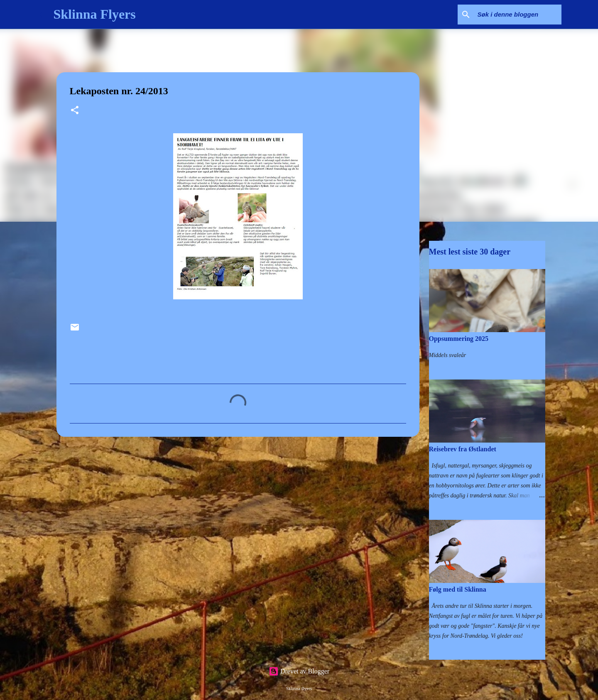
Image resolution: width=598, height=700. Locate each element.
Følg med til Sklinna (458, 589)
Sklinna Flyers (95, 14)
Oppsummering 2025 (459, 339)
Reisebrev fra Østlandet (463, 449)
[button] (75, 111)
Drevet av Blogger (299, 671)
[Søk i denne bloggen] (518, 15)
